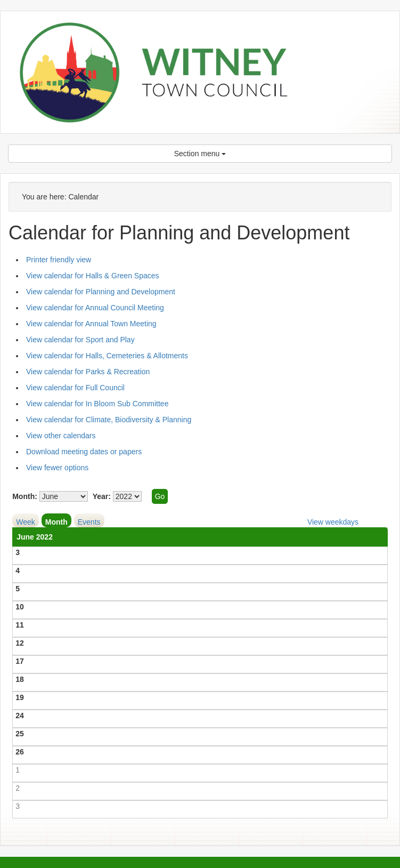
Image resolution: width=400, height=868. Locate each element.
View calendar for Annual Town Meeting (91, 324)
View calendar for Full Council (75, 388)
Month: (25, 496)
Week (26, 522)
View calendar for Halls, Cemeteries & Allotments (107, 356)
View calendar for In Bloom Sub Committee (97, 404)
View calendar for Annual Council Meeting (95, 308)
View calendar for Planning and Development (101, 292)
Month (56, 522)
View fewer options (57, 468)
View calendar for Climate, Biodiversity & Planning (109, 420)
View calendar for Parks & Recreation (88, 372)
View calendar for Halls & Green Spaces (93, 276)
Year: (102, 496)
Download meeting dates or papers (84, 452)
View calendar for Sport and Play (80, 340)
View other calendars (61, 436)
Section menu (200, 154)
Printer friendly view (59, 260)
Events (89, 522)
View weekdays (333, 522)
